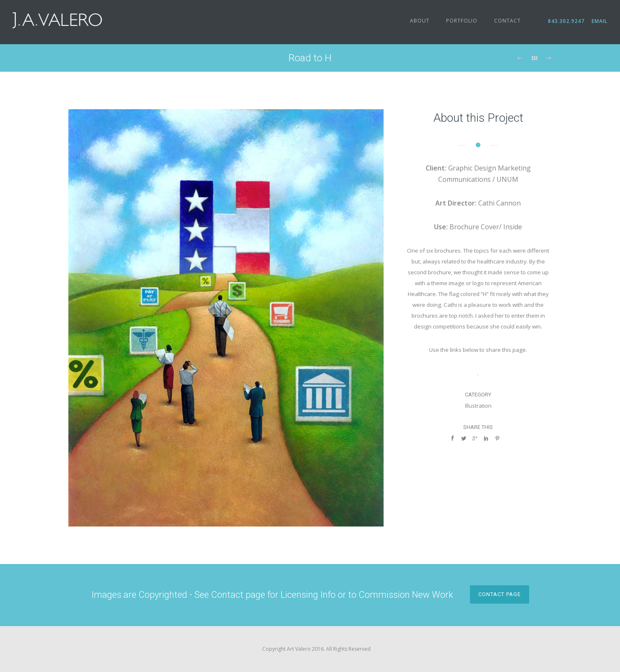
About (420, 21)
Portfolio (462, 21)
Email (599, 21)
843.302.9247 (569, 21)
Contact (507, 21)
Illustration (478, 406)
